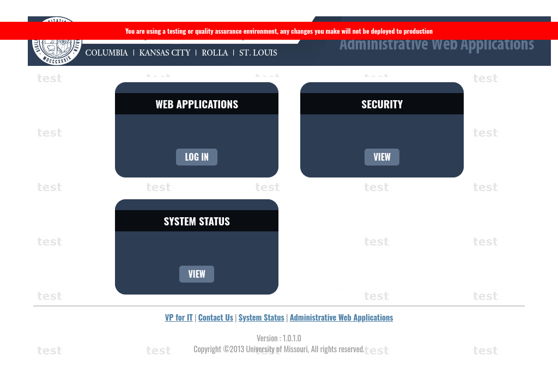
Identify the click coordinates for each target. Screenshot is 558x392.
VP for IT (179, 317)
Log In (196, 157)
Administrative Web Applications (342, 317)
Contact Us (216, 317)
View (382, 157)
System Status (262, 317)
